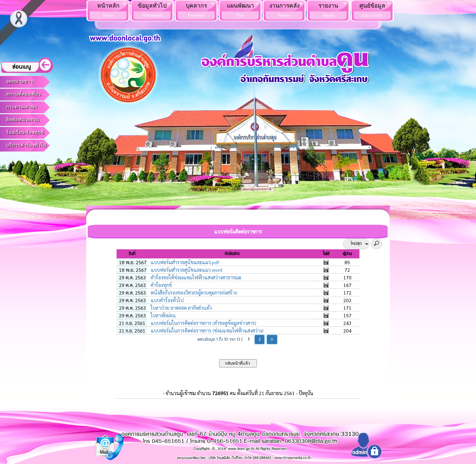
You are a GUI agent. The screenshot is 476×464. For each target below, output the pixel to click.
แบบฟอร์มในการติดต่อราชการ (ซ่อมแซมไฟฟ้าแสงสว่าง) (206, 331)
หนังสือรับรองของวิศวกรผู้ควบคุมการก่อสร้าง (193, 293)
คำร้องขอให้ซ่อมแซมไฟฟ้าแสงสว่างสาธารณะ (195, 277)
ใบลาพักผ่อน (163, 315)
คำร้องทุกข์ (161, 285)
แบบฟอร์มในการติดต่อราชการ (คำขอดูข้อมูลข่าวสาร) (203, 323)
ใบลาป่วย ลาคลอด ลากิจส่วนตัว (181, 308)
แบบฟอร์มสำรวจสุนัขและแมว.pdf (184, 262)
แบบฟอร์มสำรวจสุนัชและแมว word (186, 270)
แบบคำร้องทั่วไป (167, 300)
